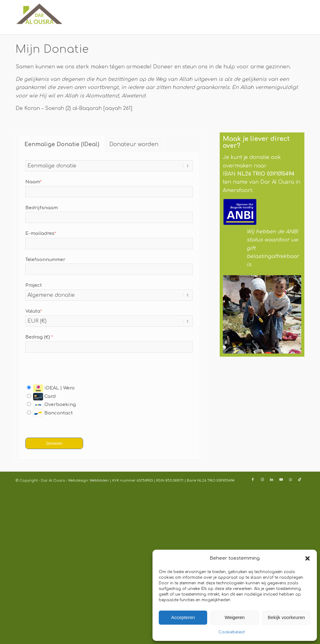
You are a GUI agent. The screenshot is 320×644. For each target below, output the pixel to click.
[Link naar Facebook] (253, 480)
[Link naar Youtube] (281, 480)
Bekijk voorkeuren (286, 617)
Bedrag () (39, 337)
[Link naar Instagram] (262, 480)
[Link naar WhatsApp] (290, 480)
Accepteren (183, 617)
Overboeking (51, 405)
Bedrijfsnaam (42, 208)
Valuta (34, 311)
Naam (33, 182)
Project (34, 285)
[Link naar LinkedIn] (272, 480)
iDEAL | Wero (51, 388)
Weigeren (235, 617)
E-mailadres (41, 233)
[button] (307, 558)
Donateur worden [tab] (134, 144)
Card (41, 396)
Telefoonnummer (45, 260)
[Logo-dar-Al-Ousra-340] (39, 17)
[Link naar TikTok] (300, 480)
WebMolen (99, 481)
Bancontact (50, 413)
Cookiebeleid (232, 632)
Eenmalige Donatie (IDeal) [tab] (62, 144)
